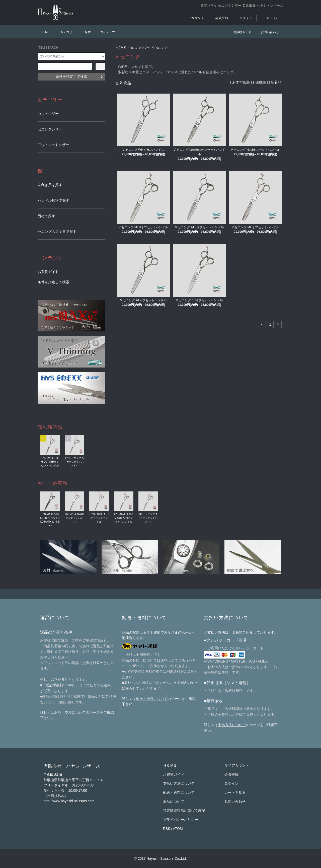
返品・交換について (70, 712)
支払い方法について (179, 783)
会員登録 (219, 18)
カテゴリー (65, 32)
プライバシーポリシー (181, 820)
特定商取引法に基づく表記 (184, 811)
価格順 (261, 82)
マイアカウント (237, 765)
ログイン (243, 18)
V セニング (160, 47)
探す (85, 32)
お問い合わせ (267, 32)
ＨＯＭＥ (45, 32)
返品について (174, 802)
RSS (167, 829)
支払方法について (232, 725)
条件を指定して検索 (71, 77)
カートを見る (235, 792)
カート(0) (271, 18)
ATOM (178, 829)
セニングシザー (140, 47)
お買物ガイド (239, 32)
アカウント (193, 18)
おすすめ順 (241, 82)
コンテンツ (105, 32)
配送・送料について (152, 699)
